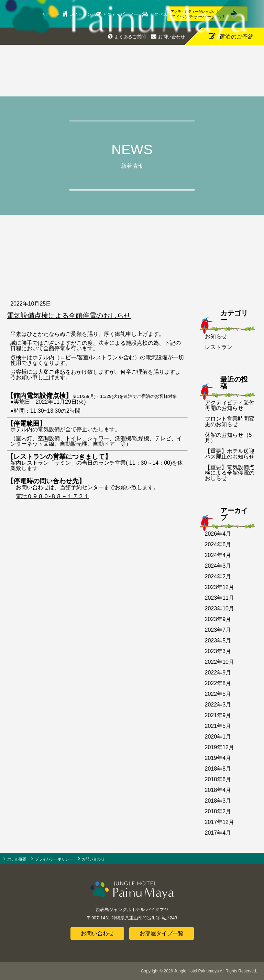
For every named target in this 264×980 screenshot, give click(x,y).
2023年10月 (219, 608)
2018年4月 (218, 790)
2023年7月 (218, 630)
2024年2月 (218, 576)
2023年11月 (219, 598)
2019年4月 (218, 758)
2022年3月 (218, 705)
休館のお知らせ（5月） (228, 438)
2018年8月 (218, 769)
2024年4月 (218, 555)
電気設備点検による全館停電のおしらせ (69, 316)
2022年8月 (218, 683)
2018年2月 (218, 811)
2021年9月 (218, 715)
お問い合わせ (172, 37)
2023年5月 (218, 641)
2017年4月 (218, 833)
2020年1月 (218, 737)
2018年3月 (218, 801)
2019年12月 (219, 747)
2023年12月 (219, 587)
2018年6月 (218, 779)
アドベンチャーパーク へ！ (200, 14)
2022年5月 (218, 694)
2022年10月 (219, 662)
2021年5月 (218, 726)
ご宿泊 (54, 14)
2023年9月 (218, 619)
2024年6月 (218, 544)
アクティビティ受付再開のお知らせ (230, 405)
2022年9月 (218, 673)
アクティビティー (122, 14)
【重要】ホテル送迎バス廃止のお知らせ (230, 454)
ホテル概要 (17, 859)
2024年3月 (218, 566)
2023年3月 (218, 651)
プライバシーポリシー (54, 859)
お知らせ (216, 336)
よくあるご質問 (130, 37)
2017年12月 (219, 822)
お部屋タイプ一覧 (162, 933)
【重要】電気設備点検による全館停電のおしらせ (230, 473)
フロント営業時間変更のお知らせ (230, 421)
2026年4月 (218, 534)
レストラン (82, 14)
